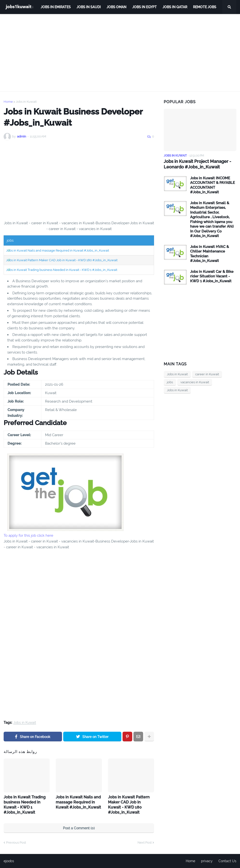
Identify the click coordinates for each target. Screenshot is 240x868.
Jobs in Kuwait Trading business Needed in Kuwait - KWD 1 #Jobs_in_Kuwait (62, 270)
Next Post (145, 843)
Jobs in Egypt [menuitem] (144, 7)
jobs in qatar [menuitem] (175, 7)
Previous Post (16, 843)
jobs (170, 382)
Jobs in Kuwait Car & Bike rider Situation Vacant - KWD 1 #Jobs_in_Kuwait (212, 276)
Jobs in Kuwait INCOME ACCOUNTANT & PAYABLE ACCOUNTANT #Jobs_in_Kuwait (213, 185)
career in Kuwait (207, 374)
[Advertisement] (120, 53)
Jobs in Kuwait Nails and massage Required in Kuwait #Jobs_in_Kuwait (58, 250)
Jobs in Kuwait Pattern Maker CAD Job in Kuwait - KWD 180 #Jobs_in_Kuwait (62, 260)
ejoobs (9, 861)
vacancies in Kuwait (195, 382)
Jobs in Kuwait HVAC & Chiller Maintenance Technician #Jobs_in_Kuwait (209, 254)
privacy (207, 861)
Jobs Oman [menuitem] (116, 7)
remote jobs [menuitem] (205, 7)
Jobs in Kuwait (26, 102)
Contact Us (227, 861)
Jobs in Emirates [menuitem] (56, 7)
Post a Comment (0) (79, 828)
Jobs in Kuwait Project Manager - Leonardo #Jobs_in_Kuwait (197, 164)
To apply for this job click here (28, 535)
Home (8, 102)
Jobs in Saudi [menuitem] (89, 7)
